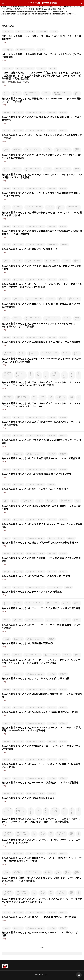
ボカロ (58, 873)
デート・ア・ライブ (55, 587)
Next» (42, 947)
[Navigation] (3, 3)
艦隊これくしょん (74, 299)
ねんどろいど (8, 32)
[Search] (80, 3)
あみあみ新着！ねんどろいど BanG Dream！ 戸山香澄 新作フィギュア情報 (40, 712)
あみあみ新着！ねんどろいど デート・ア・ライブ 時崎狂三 (32, 592)
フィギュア (41, 68)
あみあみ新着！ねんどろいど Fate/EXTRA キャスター (29, 798)
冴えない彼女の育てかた (51, 501)
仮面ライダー (42, 32)
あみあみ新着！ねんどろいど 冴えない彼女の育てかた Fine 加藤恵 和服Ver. (40, 543)
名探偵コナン (53, 245)
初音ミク (67, 873)
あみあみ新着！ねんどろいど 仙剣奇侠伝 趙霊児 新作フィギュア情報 (37, 474)
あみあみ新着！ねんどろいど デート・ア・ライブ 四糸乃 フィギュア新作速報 (41, 608)
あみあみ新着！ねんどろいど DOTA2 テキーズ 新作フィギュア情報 (36, 576)
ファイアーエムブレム (52, 261)
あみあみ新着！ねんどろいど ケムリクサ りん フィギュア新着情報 (35, 678)
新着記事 (54, 32)
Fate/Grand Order (7, 354)
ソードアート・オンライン (51, 318)
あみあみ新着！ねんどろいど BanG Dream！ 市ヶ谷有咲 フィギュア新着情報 (41, 342)
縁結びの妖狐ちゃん (73, 207)
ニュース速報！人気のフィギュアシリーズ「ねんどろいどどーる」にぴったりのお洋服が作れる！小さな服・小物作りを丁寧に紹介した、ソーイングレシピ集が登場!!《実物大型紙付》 (41, 76)
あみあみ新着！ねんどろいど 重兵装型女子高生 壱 (27, 643)
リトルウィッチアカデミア (62, 150)
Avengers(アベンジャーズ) (7, 374)
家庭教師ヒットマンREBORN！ (60, 93)
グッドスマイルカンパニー (25, 32)
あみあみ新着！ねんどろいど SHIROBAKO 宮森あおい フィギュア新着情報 (40, 783)
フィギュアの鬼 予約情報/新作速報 (42, 3)
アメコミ (46, 375)
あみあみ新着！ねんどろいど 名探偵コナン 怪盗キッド (29, 249)
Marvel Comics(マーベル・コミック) (20, 375)
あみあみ (6, 93)
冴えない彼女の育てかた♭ (66, 501)
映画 (79, 373)
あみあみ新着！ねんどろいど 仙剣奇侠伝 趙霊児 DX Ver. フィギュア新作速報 (41, 458)
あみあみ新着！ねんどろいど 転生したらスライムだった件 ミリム (35, 489)
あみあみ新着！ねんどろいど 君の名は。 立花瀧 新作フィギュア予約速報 (39, 917)
